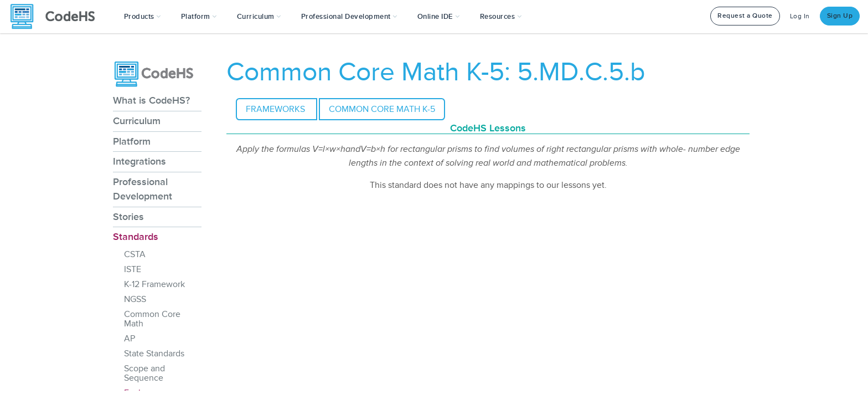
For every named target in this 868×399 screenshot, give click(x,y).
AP (130, 339)
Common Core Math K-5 (382, 109)
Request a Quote (745, 16)
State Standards (154, 354)
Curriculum (137, 121)
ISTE (133, 269)
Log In (800, 16)
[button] (143, 17)
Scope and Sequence (144, 373)
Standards (136, 237)
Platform (132, 141)
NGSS (135, 299)
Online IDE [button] (439, 17)
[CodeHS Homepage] (57, 17)
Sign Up (840, 16)
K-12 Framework (154, 284)
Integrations (139, 161)
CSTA (135, 254)
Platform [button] (199, 17)
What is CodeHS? (151, 100)
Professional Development (143, 189)
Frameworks (277, 109)
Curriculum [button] (259, 17)
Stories (128, 217)
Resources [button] (501, 17)
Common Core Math (152, 319)
